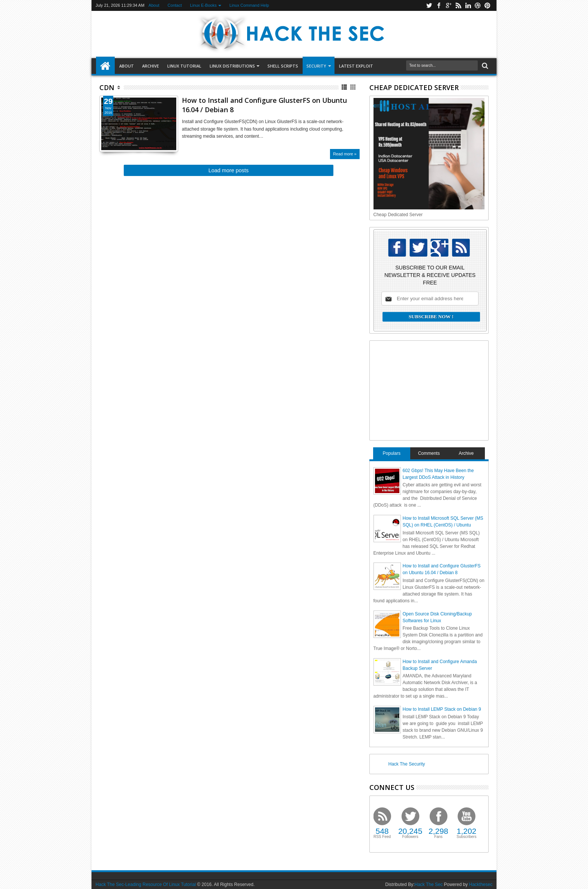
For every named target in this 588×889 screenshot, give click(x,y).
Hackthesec (481, 884)
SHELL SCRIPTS (283, 66)
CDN (107, 87)
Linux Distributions (232, 66)
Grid (353, 87)
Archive (151, 66)
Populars (392, 453)
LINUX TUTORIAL (184, 66)
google (448, 5)
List (345, 87)
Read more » (345, 154)
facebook (439, 5)
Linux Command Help (249, 5)
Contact (175, 5)
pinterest (487, 5)
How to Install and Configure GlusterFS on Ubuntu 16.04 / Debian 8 (264, 105)
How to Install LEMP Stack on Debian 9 (442, 709)
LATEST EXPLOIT (356, 66)
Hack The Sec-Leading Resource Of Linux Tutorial (146, 884)
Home (105, 66)
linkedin (468, 5)
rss (458, 5)
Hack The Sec (428, 884)
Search (484, 66)
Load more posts (229, 170)
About (154, 5)
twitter (429, 5)
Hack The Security (407, 764)
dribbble (478, 5)
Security (316, 66)
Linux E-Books (203, 5)
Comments (429, 453)
